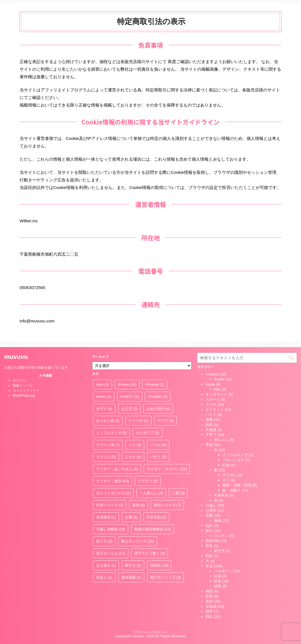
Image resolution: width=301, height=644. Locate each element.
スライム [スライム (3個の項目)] (106, 457)
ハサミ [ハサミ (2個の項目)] (158, 457)
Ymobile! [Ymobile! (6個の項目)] (158, 397)
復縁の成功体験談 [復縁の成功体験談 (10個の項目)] (152, 529)
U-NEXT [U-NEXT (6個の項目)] (130, 397)
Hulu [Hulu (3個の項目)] (102, 385)
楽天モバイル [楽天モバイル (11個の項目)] (111, 553)
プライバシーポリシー (151, 632)
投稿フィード (23, 386)
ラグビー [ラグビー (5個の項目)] (148, 481)
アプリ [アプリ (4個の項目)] (166, 421)
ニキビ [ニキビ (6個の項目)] (133, 457)
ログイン (19, 380)
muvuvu (16, 357)
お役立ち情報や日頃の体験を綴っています (36, 368)
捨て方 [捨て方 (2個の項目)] (104, 541)
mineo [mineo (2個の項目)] (104, 397)
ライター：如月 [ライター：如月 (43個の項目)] (113, 481)
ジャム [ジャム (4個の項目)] (158, 445)
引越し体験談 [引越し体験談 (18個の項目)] (111, 529)
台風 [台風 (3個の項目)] (131, 517)
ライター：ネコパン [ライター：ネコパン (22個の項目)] (167, 469)
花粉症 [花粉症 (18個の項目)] (159, 565)
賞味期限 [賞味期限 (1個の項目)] (131, 577)
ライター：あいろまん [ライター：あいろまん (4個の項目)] (117, 469)
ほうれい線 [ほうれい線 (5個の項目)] (108, 421)
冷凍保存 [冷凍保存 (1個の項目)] (106, 517)
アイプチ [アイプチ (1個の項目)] (139, 421)
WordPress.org (24, 396)
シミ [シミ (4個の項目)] (135, 445)
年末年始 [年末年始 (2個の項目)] (157, 517)
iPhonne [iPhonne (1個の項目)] (155, 385)
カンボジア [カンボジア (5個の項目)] (148, 433)
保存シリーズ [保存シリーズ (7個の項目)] (167, 505)
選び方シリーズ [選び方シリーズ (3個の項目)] (166, 577)
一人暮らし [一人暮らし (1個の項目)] (151, 493)
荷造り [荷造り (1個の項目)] (104, 577)
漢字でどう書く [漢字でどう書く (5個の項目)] (150, 553)
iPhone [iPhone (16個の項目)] (127, 385)
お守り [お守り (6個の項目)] (104, 409)
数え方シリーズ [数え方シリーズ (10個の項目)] (138, 541)
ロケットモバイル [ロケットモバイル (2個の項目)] (113, 493)
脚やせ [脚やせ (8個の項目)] (133, 565)
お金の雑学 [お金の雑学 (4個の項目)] (158, 409)
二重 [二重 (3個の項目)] (178, 493)
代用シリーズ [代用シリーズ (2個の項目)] (110, 505)
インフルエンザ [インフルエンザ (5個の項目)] (112, 433)
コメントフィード (26, 391)
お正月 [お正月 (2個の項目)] (129, 409)
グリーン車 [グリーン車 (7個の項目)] (108, 445)
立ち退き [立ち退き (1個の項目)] (106, 565)
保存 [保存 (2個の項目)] (139, 505)
